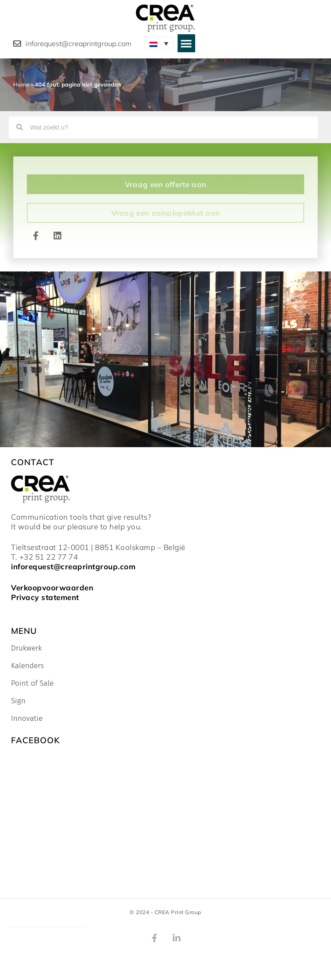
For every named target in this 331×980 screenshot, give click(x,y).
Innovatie (27, 719)
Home (21, 84)
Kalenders (27, 666)
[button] (187, 43)
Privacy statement (45, 597)
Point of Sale (32, 683)
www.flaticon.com (69, 926)
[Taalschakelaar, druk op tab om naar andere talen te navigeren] (159, 43)
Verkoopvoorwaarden (52, 588)
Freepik (38, 926)
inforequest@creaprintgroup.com (73, 566)
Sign (18, 701)
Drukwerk (26, 648)
